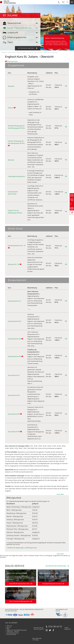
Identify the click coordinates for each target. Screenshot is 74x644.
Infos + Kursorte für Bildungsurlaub (19, 601)
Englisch (19, 52)
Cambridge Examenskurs (16, 176)
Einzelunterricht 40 (14, 356)
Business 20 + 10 (14, 264)
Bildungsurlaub (12, 61)
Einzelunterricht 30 (14, 339)
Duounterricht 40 (14, 432)
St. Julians (10, 15)
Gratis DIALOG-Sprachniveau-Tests (19, 584)
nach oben (60, 494)
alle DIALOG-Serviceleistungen (56, 566)
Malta (24, 52)
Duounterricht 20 (14, 395)
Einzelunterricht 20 (14, 321)
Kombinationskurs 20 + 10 (17, 246)
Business (11, 160)
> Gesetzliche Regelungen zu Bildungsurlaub (22, 548)
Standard (11, 86)
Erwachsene (12, 52)
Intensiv (11, 108)
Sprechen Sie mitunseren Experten (39, 628)
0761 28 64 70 (55, 627)
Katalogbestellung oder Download (52, 584)
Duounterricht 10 (14, 375)
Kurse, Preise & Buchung (51, 52)
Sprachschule (38, 52)
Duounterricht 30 (14, 414)
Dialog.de (4, 52)
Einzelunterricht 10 (14, 301)
